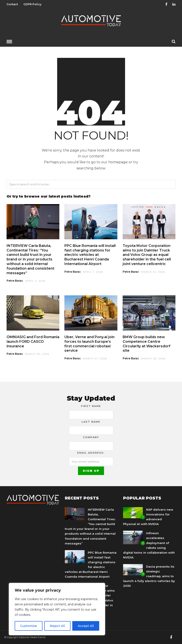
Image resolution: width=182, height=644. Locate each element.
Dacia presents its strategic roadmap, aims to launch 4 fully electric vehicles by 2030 (149, 576)
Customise (29, 626)
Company (91, 437)
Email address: (91, 453)
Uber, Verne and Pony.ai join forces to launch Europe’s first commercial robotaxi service (89, 344)
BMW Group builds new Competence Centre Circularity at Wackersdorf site (147, 344)
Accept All (86, 626)
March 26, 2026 (153, 358)
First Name (91, 406)
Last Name (91, 422)
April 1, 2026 (93, 272)
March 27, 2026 (95, 358)
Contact (12, 4)
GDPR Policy (32, 4)
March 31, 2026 (153, 272)
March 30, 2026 (37, 354)
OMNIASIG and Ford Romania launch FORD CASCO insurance (33, 341)
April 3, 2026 (35, 281)
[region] (57, 609)
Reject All (57, 626)
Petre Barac (15, 280)
